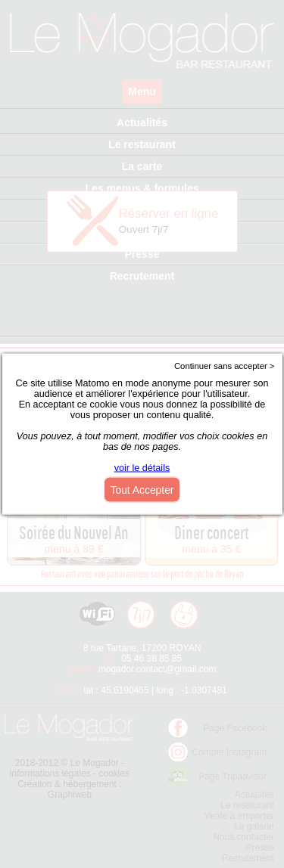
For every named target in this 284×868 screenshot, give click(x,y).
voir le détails (142, 468)
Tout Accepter (142, 490)
